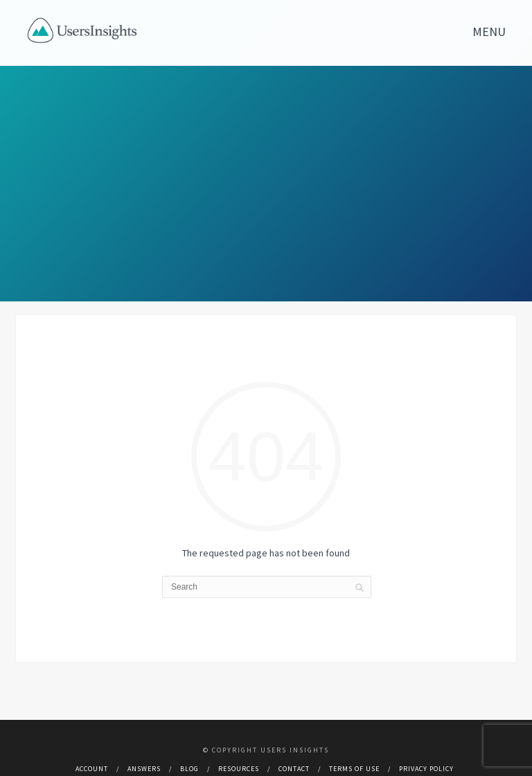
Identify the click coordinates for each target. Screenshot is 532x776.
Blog (189, 769)
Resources (239, 769)
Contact (294, 769)
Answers (144, 769)
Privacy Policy (426, 769)
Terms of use (354, 769)
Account (92, 769)
